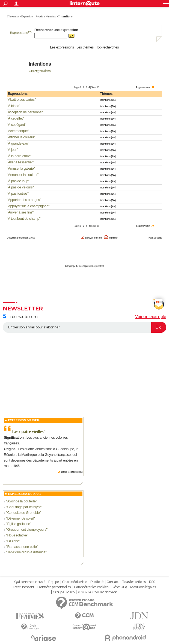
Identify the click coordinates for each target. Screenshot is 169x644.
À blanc (13, 106)
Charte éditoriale (75, 582)
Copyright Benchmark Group (21, 238)
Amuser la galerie (21, 168)
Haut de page (155, 238)
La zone (13, 541)
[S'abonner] (84, 327)
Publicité (97, 582)
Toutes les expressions (72, 472)
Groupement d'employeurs (27, 529)
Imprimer (113, 238)
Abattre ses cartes (21, 100)
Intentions (105, 100)
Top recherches (107, 47)
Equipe (54, 582)
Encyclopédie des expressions (80, 266)
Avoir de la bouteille (21, 501)
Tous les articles (134, 582)
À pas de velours (20, 187)
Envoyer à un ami (94, 238)
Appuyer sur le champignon (28, 206)
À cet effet (15, 118)
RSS (152, 582)
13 (98, 87)
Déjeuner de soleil (20, 518)
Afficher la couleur (21, 137)
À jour (12, 150)
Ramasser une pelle (22, 547)
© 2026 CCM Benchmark (97, 592)
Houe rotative (17, 535)
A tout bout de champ (23, 219)
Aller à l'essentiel (20, 162)
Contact (100, 266)
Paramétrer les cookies (91, 587)
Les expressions (62, 47)
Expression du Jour (23, 420)
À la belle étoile (19, 156)
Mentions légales (143, 587)
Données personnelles (54, 587)
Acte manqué (18, 131)
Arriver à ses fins (20, 212)
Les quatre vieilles (28, 431)
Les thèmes (85, 47)
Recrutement (24, 587)
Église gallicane (19, 524)
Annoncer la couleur (23, 175)
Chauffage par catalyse (24, 507)
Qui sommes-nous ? (30, 582)
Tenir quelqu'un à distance (26, 552)
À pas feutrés (18, 193)
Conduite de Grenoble (23, 513)
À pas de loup (18, 181)
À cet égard (16, 125)
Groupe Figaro (64, 592)
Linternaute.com (20, 317)
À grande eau (18, 143)
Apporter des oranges (24, 200)
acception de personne (25, 112)
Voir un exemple (151, 317)
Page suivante (143, 87)
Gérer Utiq (119, 587)
